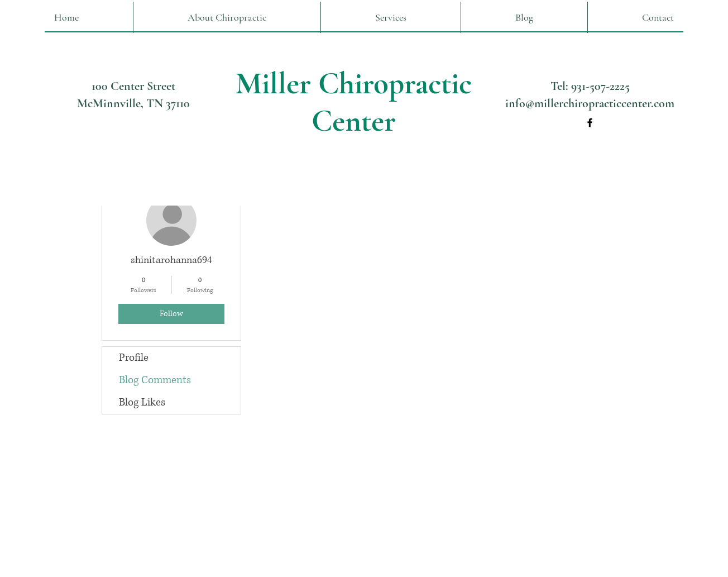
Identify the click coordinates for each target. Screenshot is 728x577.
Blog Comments (155, 380)
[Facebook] (590, 123)
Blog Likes (142, 402)
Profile (134, 358)
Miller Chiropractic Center (354, 102)
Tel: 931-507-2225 (590, 86)
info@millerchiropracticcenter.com (590, 103)
